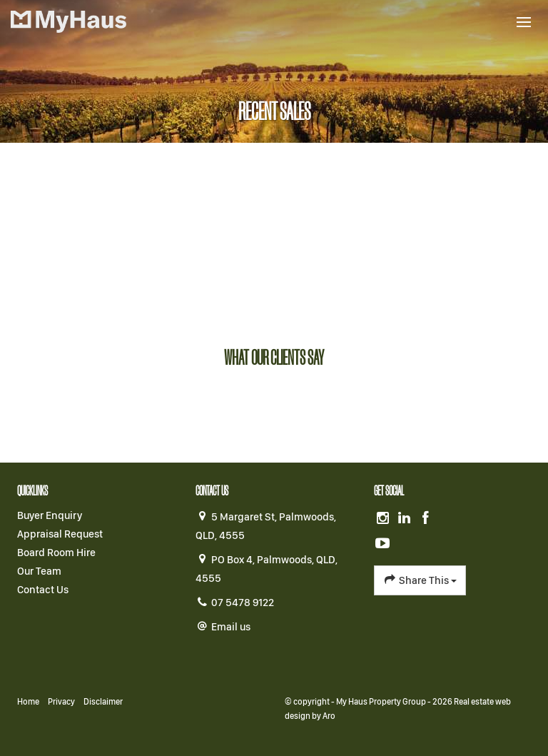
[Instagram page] (385, 519)
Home (28, 702)
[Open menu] (524, 22)
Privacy (61, 702)
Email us (231, 627)
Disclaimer (103, 702)
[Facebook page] (425, 519)
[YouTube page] (383, 544)
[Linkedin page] (406, 519)
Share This (420, 580)
